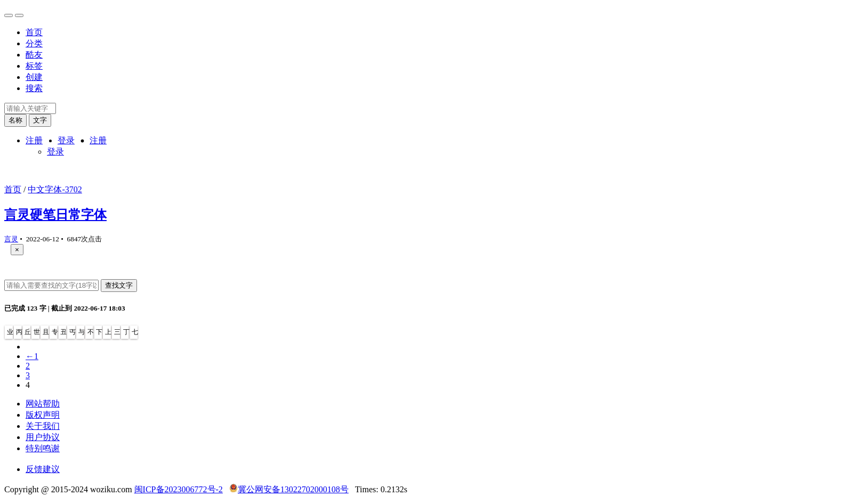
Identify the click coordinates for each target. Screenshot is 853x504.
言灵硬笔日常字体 (55, 215)
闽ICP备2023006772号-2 (179, 489)
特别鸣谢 (43, 448)
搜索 (34, 88)
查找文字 (119, 285)
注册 (34, 140)
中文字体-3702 (55, 189)
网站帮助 (43, 404)
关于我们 (43, 426)
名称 (15, 120)
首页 (34, 32)
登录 (66, 140)
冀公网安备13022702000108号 (293, 489)
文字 (40, 120)
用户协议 (43, 437)
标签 (34, 66)
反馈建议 (43, 469)
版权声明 (43, 415)
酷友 (34, 55)
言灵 (11, 239)
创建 (34, 77)
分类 (34, 43)
